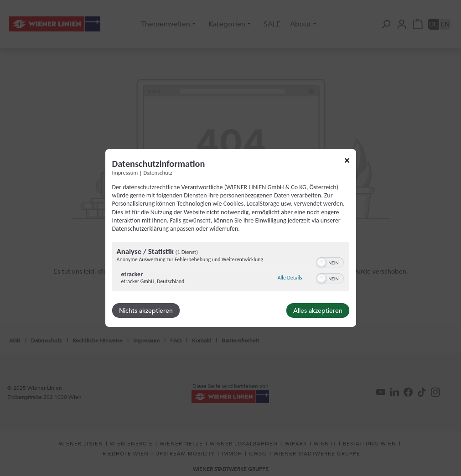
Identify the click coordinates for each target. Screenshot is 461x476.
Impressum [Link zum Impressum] (125, 173)
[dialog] (231, 238)
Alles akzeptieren (318, 310)
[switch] (330, 262)
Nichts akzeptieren (146, 310)
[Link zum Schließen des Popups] (347, 162)
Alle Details (290, 278)
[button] (321, 263)
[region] (231, 268)
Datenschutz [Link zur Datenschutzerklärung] (158, 173)
